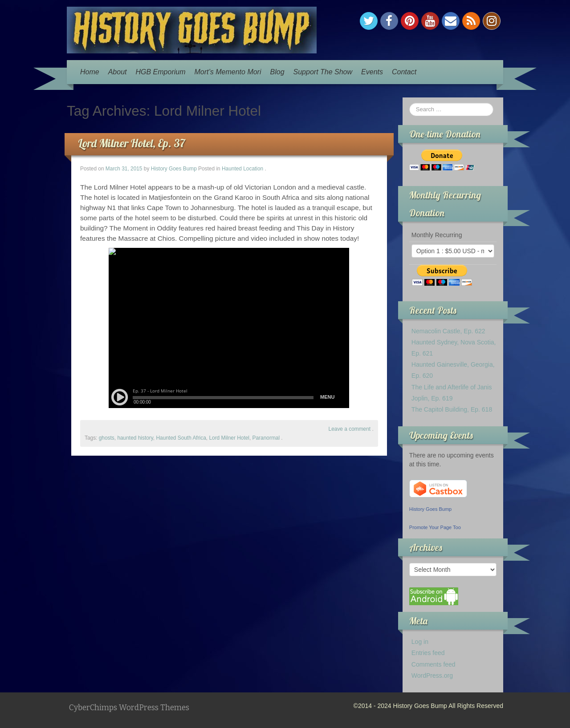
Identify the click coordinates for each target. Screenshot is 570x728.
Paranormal (266, 438)
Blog (277, 72)
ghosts (107, 438)
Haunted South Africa (181, 438)
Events (372, 72)
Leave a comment (350, 429)
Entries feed (428, 653)
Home (90, 72)
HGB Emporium (161, 72)
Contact (404, 72)
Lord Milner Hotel (229, 438)
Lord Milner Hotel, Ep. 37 (132, 143)
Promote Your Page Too (435, 527)
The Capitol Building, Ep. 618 (452, 409)
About (118, 72)
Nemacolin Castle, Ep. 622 (448, 331)
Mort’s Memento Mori (228, 72)
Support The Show (323, 72)
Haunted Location (242, 169)
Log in (420, 642)
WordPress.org (432, 675)
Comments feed (434, 664)
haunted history (135, 438)
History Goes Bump (174, 169)
